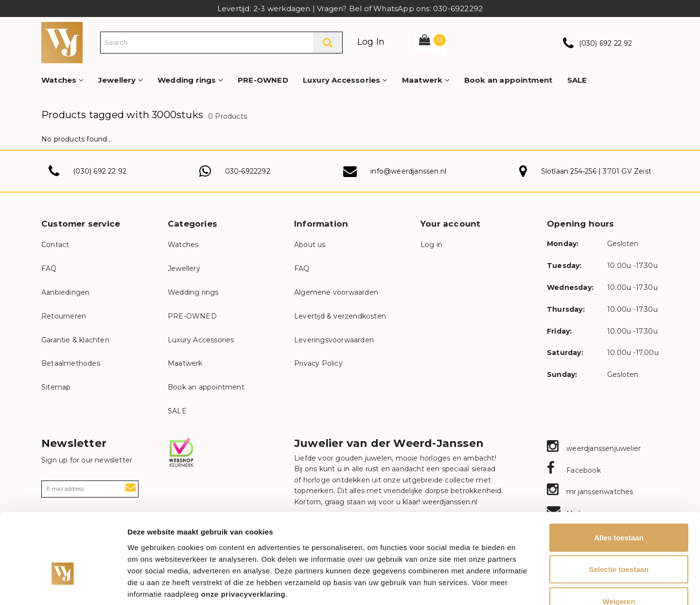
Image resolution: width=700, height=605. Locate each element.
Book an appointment (508, 80)
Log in (431, 245)
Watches (62, 80)
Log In (371, 42)
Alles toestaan (619, 477)
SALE (577, 80)
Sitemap (56, 387)
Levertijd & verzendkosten (340, 316)
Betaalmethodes (71, 363)
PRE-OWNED (263, 80)
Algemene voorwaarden (336, 292)
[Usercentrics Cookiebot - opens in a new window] (63, 586)
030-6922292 (248, 171)
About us (310, 245)
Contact (55, 245)
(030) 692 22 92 (606, 43)
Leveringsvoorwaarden (334, 340)
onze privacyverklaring (244, 534)
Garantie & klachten (75, 340)
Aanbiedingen (65, 292)
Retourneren (64, 316)
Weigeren (619, 541)
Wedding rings (190, 80)
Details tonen (525, 586)
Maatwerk (426, 80)
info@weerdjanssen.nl (408, 171)
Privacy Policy (318, 363)
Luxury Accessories (345, 80)
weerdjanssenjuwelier (594, 448)
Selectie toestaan (619, 509)
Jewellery (121, 80)
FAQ (49, 268)
